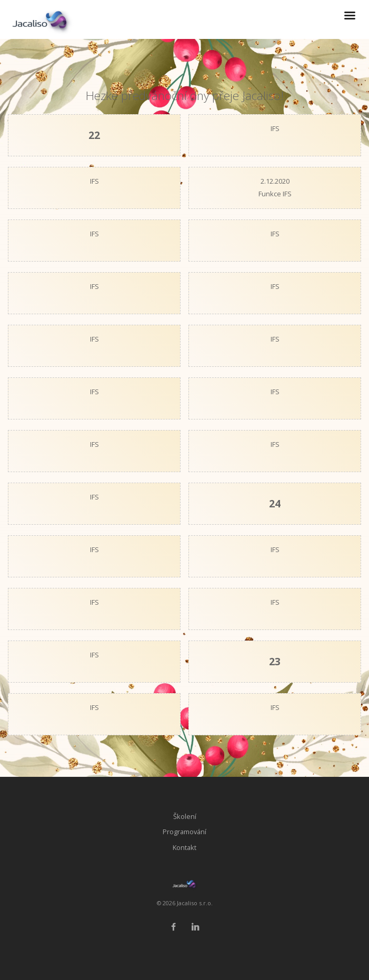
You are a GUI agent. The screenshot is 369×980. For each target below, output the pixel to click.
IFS (275, 128)
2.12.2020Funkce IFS (275, 187)
